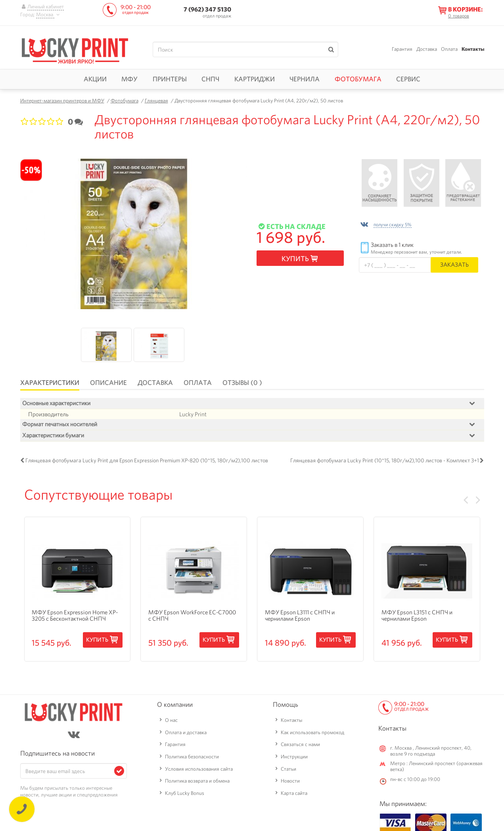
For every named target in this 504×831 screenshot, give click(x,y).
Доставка (427, 49)
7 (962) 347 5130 (207, 9)
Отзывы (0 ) (242, 383)
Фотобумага (358, 79)
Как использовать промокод (312, 732)
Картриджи (255, 79)
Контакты (473, 49)
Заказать (454, 264)
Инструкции (294, 757)
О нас (171, 720)
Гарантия (402, 49)
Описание (108, 383)
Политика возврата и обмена (197, 781)
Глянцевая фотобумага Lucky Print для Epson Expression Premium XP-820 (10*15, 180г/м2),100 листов (147, 461)
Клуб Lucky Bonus (185, 793)
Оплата (449, 49)
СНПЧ (210, 79)
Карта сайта (294, 793)
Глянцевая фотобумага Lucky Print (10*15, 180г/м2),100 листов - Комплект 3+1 (385, 461)
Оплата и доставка (186, 732)
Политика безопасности (192, 757)
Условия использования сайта (199, 769)
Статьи (288, 769)
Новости (290, 781)
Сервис (408, 79)
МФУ (129, 79)
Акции (95, 79)
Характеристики (50, 383)
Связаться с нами (300, 744)
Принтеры (170, 79)
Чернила (305, 79)
